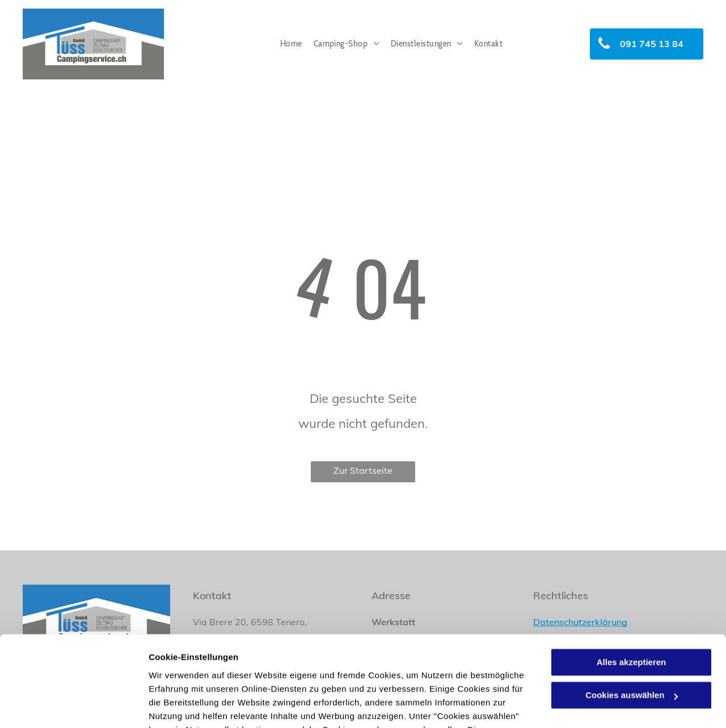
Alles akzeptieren (632, 580)
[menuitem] (291, 44)
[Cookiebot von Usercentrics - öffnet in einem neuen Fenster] (73, 706)
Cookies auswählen (189, 706)
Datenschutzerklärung (278, 674)
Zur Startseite (363, 470)
